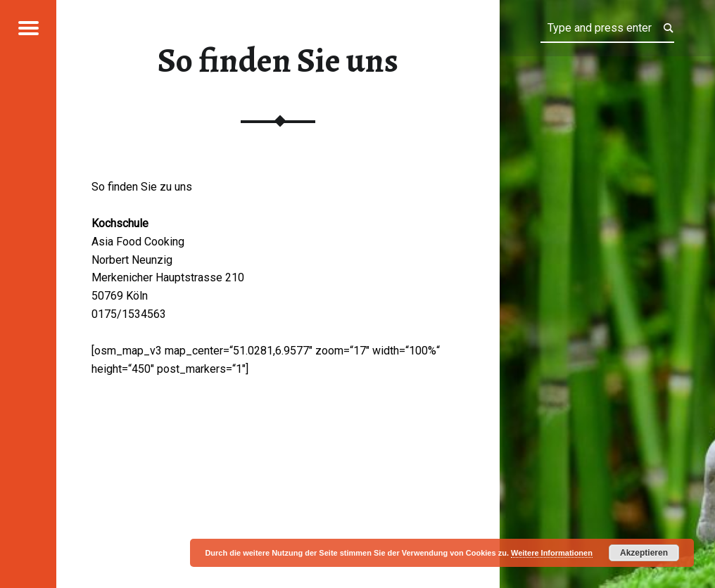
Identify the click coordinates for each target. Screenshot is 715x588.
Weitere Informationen (552, 553)
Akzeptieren (644, 553)
